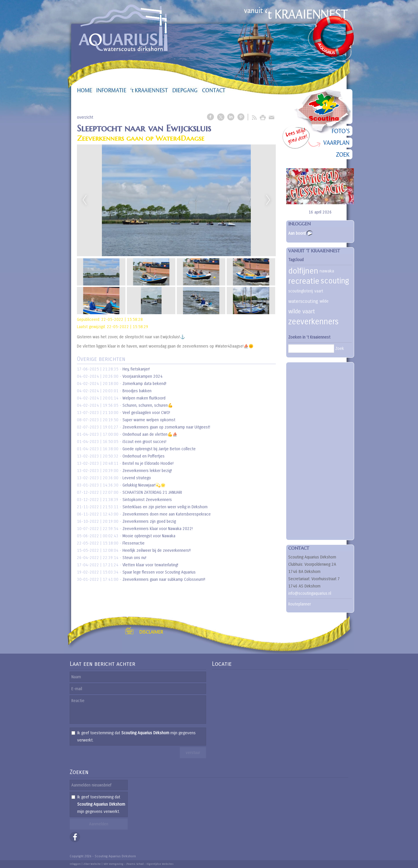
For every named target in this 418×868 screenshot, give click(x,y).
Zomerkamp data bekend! (144, 384)
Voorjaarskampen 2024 (143, 376)
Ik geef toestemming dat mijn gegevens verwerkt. (136, 737)
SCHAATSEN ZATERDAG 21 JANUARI (152, 492)
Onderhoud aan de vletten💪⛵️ (150, 434)
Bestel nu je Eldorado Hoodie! (148, 463)
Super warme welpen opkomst (149, 420)
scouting (335, 281)
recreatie (304, 281)
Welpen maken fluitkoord (144, 398)
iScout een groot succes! (144, 442)
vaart (319, 291)
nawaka (327, 271)
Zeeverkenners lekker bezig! (147, 471)
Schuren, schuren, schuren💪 (148, 405)
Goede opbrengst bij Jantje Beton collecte (159, 449)
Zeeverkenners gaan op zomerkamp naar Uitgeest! (166, 427)
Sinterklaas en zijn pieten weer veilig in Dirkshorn (165, 507)
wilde (324, 301)
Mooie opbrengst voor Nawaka (149, 536)
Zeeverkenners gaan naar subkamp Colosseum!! (164, 579)
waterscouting (303, 301)
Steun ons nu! (134, 558)
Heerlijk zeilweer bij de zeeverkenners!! (157, 550)
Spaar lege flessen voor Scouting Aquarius (159, 572)
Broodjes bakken (137, 391)
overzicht (85, 117)
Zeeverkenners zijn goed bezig (149, 521)
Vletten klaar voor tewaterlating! (150, 565)
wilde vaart (302, 311)
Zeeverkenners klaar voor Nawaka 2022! (158, 529)
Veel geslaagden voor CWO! (146, 413)
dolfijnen (303, 271)
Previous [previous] (84, 200)
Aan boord (297, 233)
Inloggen (75, 864)
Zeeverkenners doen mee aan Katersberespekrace (167, 514)
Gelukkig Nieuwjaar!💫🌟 (144, 485)
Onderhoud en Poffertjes (144, 456)
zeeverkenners (313, 322)
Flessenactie (134, 543)
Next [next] (268, 200)
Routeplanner (300, 604)
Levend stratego (137, 478)
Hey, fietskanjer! (136, 369)
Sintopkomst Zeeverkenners (147, 500)
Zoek (340, 349)
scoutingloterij (301, 291)
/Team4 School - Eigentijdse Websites (150, 864)
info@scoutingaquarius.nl (310, 593)
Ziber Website (92, 864)
